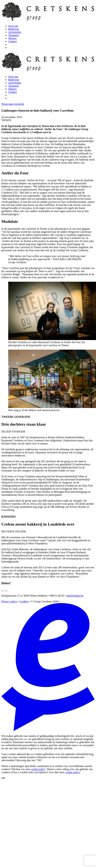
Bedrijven (14, 29)
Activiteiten (15, 32)
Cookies (24, 601)
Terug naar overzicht (13, 104)
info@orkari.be (75, 596)
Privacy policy (9, 601)
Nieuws (12, 38)
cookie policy (38, 769)
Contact (13, 41)
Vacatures (14, 35)
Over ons (13, 26)
